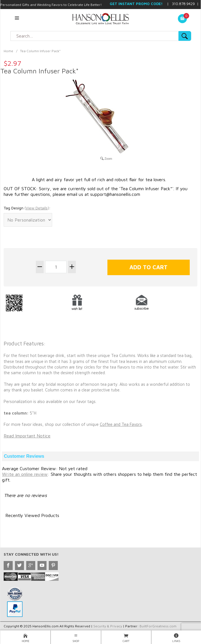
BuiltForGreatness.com (158, 626)
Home (8, 51)
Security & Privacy (108, 626)
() (37, 208)
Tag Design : (27, 208)
